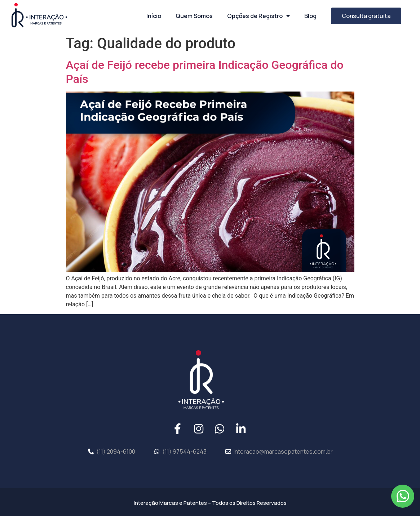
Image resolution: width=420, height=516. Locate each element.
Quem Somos (194, 16)
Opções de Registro (258, 16)
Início (154, 16)
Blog (310, 16)
